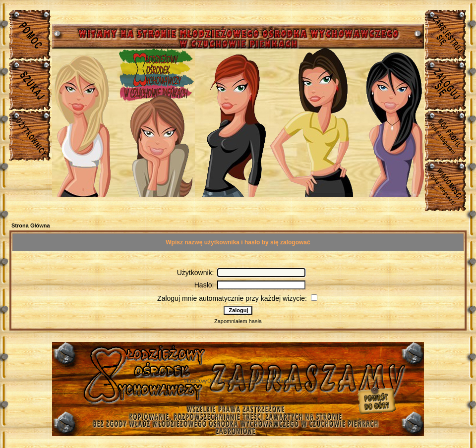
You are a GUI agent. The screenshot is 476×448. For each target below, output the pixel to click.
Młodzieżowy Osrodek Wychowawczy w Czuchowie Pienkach (238, 381)
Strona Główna (31, 225)
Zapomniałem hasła (238, 321)
